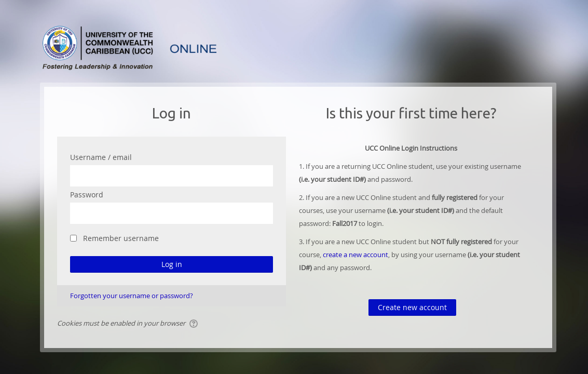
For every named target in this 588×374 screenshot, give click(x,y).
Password (87, 195)
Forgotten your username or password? (132, 296)
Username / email (101, 157)
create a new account (355, 255)
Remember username (121, 238)
